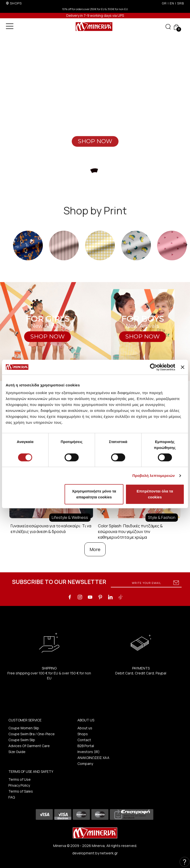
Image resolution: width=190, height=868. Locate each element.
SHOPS (16, 3)
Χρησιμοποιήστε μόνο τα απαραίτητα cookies (94, 494)
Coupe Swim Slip (22, 740)
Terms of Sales (21, 791)
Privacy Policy (19, 785)
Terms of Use (20, 779)
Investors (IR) (89, 752)
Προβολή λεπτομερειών (154, 476)
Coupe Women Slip (24, 728)
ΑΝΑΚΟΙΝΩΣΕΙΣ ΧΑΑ (93, 758)
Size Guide (17, 752)
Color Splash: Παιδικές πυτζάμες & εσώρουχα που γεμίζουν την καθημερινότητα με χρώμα (130, 532)
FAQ (12, 797)
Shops (83, 734)
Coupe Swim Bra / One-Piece (32, 734)
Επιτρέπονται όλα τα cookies (155, 494)
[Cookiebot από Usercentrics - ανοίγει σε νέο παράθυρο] (154, 367)
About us (85, 728)
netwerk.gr (109, 853)
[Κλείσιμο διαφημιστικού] (183, 367)
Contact (84, 740)
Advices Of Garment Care (29, 746)
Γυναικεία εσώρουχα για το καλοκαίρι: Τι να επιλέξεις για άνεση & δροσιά (51, 529)
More (95, 549)
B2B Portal (86, 746)
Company (85, 764)
